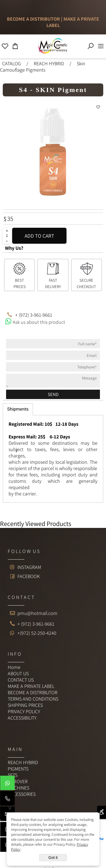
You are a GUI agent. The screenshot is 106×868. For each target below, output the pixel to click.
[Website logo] (53, 46)
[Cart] (15, 45)
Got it (53, 858)
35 (10, 219)
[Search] (91, 45)
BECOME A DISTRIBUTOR (33, 19)
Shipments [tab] (18, 409)
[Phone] (7, 800)
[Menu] (101, 45)
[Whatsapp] (7, 784)
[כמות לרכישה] (7, 235)
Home (14, 667)
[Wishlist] (5, 45)
